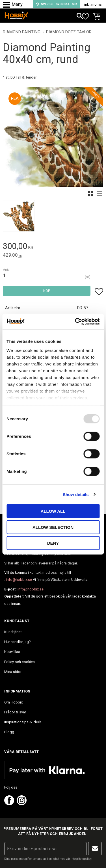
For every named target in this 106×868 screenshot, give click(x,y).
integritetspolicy (81, 859)
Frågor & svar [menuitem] (15, 712)
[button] (8, 5)
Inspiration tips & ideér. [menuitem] (23, 722)
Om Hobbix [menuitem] (13, 702)
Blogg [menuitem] (9, 732)
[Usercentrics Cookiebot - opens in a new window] (75, 321)
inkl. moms (93, 4)
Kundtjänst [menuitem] (13, 632)
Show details (76, 494)
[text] (53, 247)
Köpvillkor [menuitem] (12, 652)
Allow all (53, 511)
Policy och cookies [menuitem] (20, 662)
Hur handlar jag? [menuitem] (17, 642)
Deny (53, 543)
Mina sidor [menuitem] (13, 672)
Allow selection (53, 527)
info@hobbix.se (19, 580)
